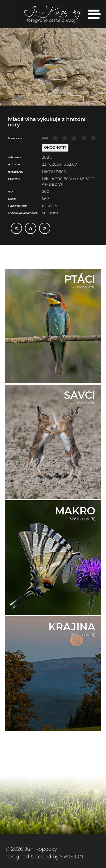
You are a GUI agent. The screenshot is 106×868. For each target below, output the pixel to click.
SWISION (72, 857)
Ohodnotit (55, 147)
